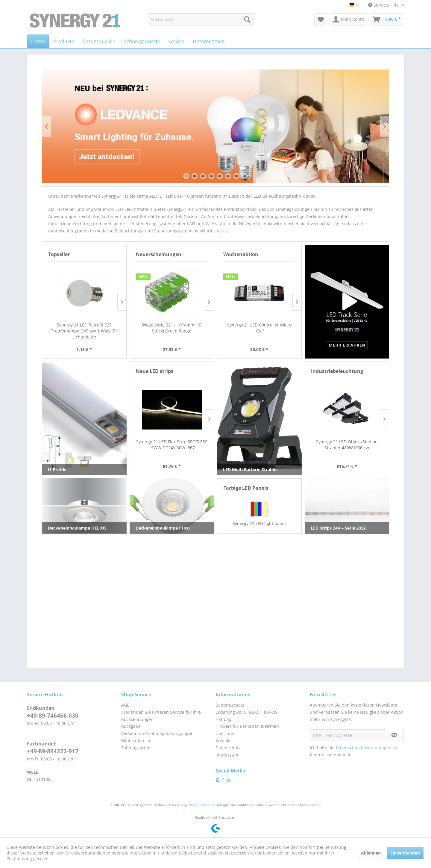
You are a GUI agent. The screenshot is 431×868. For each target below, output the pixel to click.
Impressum (227, 755)
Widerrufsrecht (136, 741)
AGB (125, 705)
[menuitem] (201, 19)
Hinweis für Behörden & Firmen (247, 726)
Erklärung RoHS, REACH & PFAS (246, 712)
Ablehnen (371, 853)
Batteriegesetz (230, 705)
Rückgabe (131, 726)
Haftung (224, 719)
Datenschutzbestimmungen (364, 747)
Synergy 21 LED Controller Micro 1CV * (259, 328)
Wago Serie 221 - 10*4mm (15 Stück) (174, 328)
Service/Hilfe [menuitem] (384, 5)
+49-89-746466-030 (53, 716)
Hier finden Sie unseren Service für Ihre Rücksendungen (161, 716)
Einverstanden (405, 853)
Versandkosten (202, 805)
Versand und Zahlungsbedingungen (157, 733)
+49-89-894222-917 (53, 751)
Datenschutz (228, 748)
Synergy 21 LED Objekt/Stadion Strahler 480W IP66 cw (347, 445)
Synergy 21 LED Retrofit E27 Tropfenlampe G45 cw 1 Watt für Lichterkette (87, 331)
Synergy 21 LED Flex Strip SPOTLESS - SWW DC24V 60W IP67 (172, 445)
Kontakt (223, 741)
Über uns (225, 733)
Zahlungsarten (136, 748)
